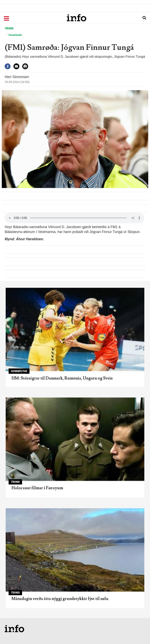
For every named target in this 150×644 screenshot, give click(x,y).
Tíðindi (9, 28)
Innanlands (15, 35)
